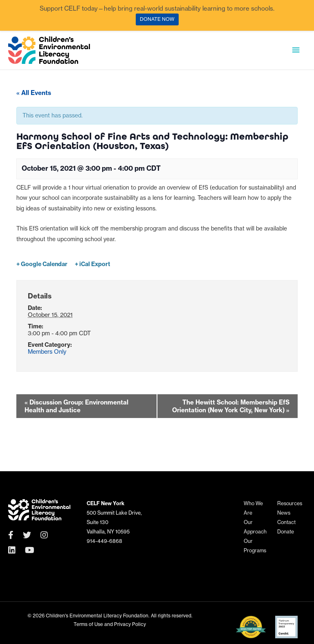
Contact (286, 522)
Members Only (47, 352)
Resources (290, 503)
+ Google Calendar (42, 264)
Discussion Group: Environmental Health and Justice (76, 406)
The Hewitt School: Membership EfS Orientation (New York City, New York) (231, 406)
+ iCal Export (92, 264)
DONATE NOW (157, 19)
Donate (286, 532)
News (284, 513)
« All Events (34, 93)
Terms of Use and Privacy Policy (110, 624)
